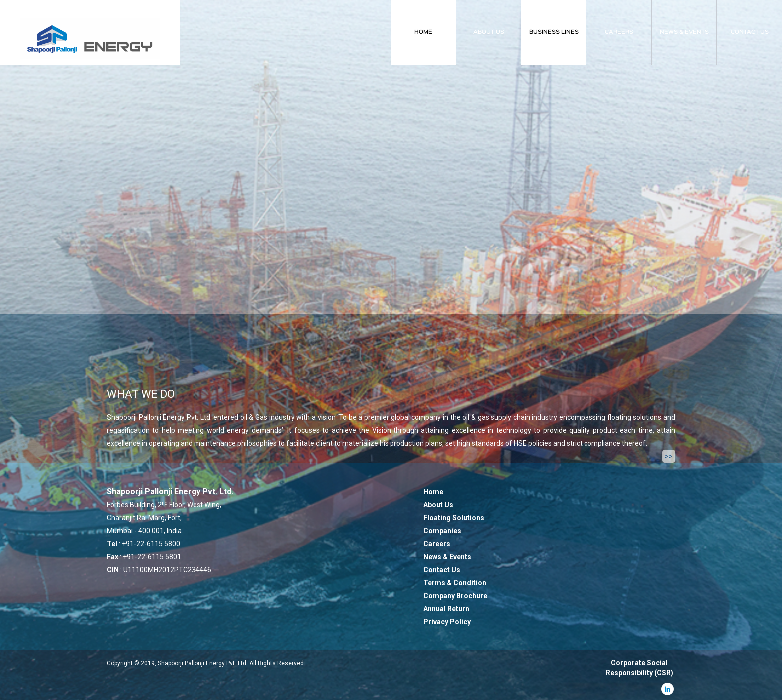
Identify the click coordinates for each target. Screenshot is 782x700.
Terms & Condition (455, 583)
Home (433, 492)
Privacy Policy (447, 622)
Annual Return (446, 609)
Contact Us (442, 570)
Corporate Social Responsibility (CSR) (640, 668)
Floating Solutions (454, 518)
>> (669, 456)
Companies (442, 531)
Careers (437, 544)
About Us (438, 505)
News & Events (447, 557)
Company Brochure (455, 596)
